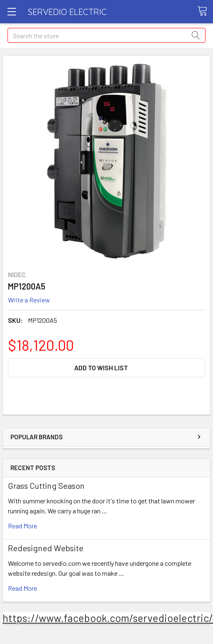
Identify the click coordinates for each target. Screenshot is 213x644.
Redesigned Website (46, 548)
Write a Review (29, 300)
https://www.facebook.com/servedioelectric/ (108, 618)
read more (23, 526)
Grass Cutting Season (46, 485)
